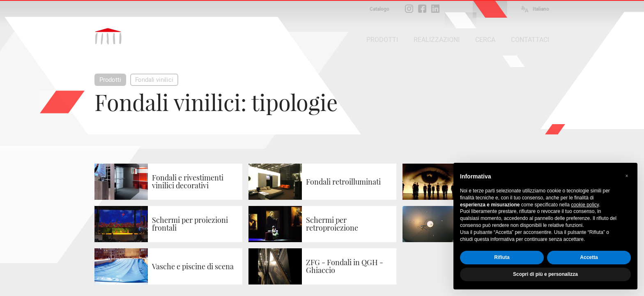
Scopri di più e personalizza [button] (545, 274)
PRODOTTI (382, 40)
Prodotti (110, 80)
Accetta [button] (589, 257)
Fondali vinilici (154, 80)
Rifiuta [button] (502, 257)
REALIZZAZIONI (437, 40)
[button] (627, 176)
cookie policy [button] (585, 205)
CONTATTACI (530, 40)
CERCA (485, 40)
